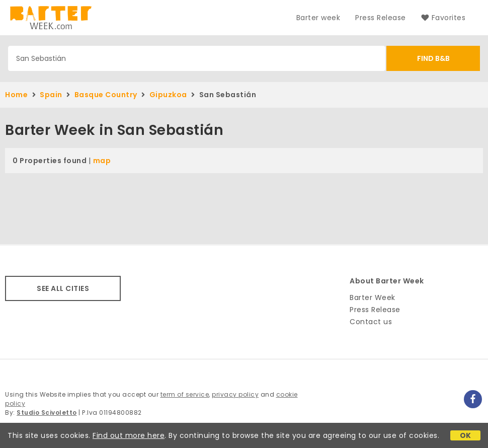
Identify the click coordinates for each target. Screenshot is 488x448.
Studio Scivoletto (47, 413)
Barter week (318, 18)
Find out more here (129, 435)
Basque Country (106, 95)
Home (16, 95)
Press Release (381, 18)
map (102, 161)
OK (466, 435)
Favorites (443, 18)
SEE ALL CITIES (63, 288)
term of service (185, 394)
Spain (51, 95)
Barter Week (373, 297)
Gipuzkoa (168, 95)
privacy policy (235, 394)
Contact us (371, 322)
